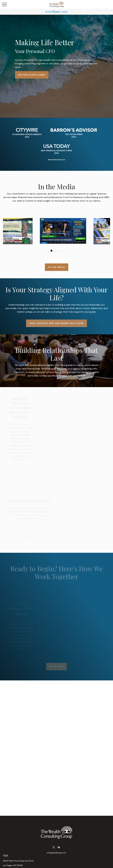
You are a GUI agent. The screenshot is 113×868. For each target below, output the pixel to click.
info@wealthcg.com (56, 853)
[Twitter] (54, 847)
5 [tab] (62, 251)
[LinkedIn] (59, 847)
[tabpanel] (30, 231)
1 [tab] (48, 251)
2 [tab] (51, 251)
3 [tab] (55, 251)
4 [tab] (58, 251)
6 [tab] (65, 251)
